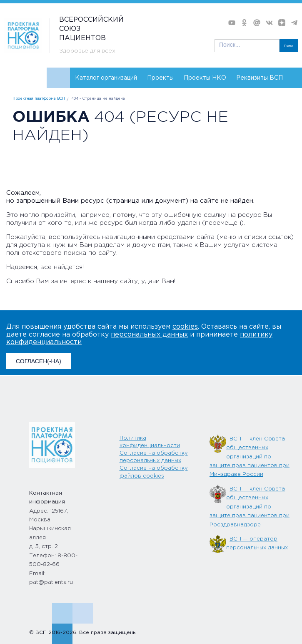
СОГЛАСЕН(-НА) (39, 361)
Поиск (289, 46)
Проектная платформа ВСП (39, 99)
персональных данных (149, 335)
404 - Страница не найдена (98, 99)
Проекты (160, 78)
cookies (185, 327)
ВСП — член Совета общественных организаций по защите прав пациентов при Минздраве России (250, 457)
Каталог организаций (106, 78)
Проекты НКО (205, 78)
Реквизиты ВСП (260, 78)
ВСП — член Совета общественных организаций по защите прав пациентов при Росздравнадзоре (250, 507)
